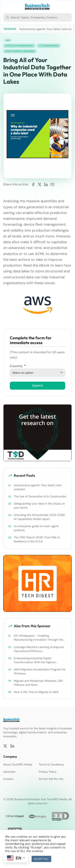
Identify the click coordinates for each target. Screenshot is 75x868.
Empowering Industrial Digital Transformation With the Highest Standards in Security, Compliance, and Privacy (39, 660)
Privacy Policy (48, 772)
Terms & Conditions (51, 764)
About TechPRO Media (18, 764)
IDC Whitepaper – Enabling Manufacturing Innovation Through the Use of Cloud (38, 638)
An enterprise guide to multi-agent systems (36, 528)
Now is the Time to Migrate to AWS (36, 692)
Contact (8, 779)
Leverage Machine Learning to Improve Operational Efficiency (39, 649)
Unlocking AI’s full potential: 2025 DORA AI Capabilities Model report (39, 517)
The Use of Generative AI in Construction (40, 496)
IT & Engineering (49, 46)
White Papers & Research (20, 51)
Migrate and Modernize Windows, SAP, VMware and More (38, 683)
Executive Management (19, 46)
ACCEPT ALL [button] (41, 859)
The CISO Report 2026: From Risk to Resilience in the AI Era (37, 539)
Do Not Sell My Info (51, 779)
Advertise (9, 772)
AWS (8, 40)
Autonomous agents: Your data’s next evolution (38, 487)
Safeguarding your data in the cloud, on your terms (39, 506)
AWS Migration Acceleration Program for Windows (40, 671)
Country (18, 366)
